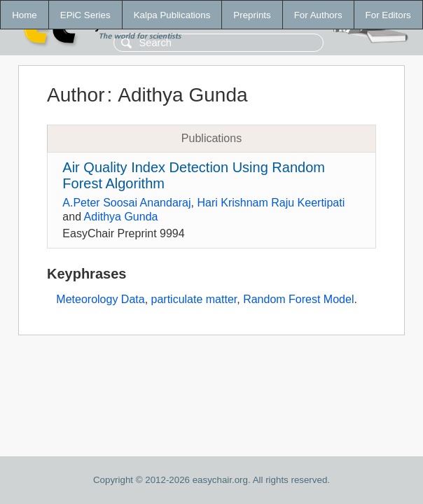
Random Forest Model (298, 299)
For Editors (388, 15)
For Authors (318, 15)
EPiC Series (85, 15)
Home (25, 15)
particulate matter (194, 299)
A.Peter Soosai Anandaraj (126, 203)
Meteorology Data (100, 299)
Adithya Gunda (121, 217)
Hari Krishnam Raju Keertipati (271, 203)
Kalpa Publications (172, 15)
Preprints (252, 15)
